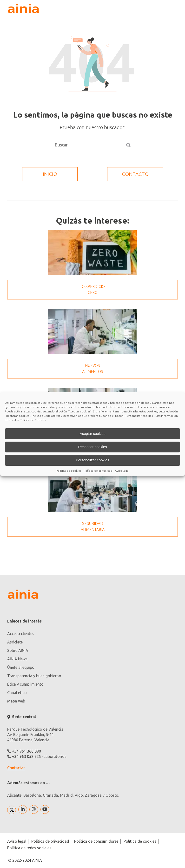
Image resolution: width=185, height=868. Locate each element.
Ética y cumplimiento (25, 684)
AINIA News (17, 659)
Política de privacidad (98, 471)
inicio (50, 174)
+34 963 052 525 (26, 756)
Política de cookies (69, 471)
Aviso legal (122, 471)
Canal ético (17, 693)
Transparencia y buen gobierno (34, 676)
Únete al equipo (21, 667)
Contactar (16, 768)
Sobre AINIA (18, 650)
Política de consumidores (96, 841)
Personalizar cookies (92, 460)
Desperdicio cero (93, 289)
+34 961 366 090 (26, 751)
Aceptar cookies (93, 434)
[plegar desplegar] (173, 8)
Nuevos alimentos (93, 368)
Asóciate (15, 642)
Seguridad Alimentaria (93, 527)
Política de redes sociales (29, 848)
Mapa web (16, 701)
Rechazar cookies (92, 447)
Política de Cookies (33, 420)
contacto (135, 174)
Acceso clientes (21, 634)
